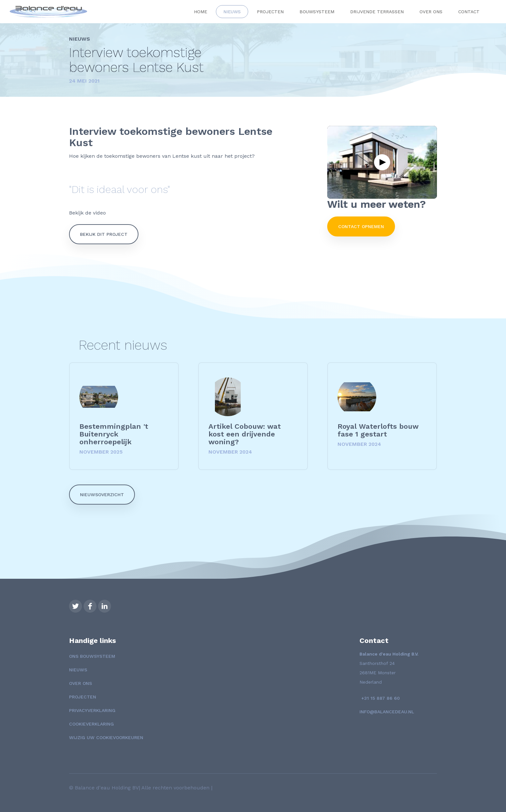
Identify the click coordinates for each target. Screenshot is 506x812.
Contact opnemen (361, 226)
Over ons (431, 12)
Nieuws (232, 12)
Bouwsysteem (317, 12)
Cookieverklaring (91, 724)
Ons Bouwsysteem (92, 656)
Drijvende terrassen (377, 12)
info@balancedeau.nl (387, 712)
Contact (469, 12)
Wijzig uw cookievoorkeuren (106, 737)
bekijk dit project (104, 234)
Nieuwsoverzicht (102, 495)
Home (201, 12)
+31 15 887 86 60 (380, 698)
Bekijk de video (88, 213)
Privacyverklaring (92, 710)
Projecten (270, 12)
